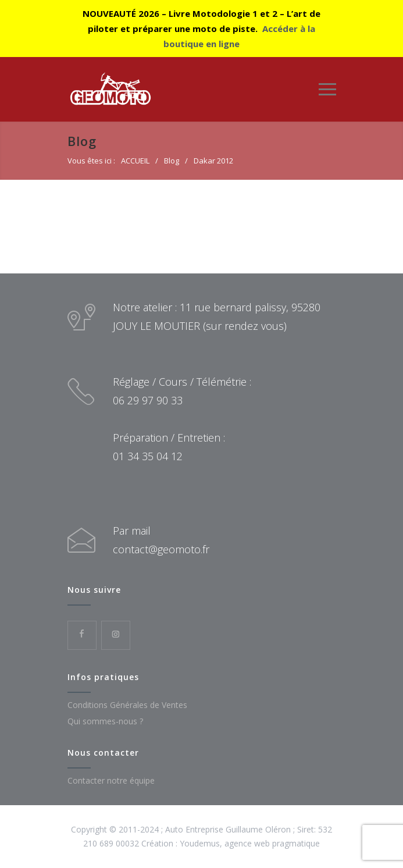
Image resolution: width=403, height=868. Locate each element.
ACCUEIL (135, 161)
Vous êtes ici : (91, 161)
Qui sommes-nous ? (105, 721)
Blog (82, 141)
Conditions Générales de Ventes (127, 705)
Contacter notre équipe (111, 780)
